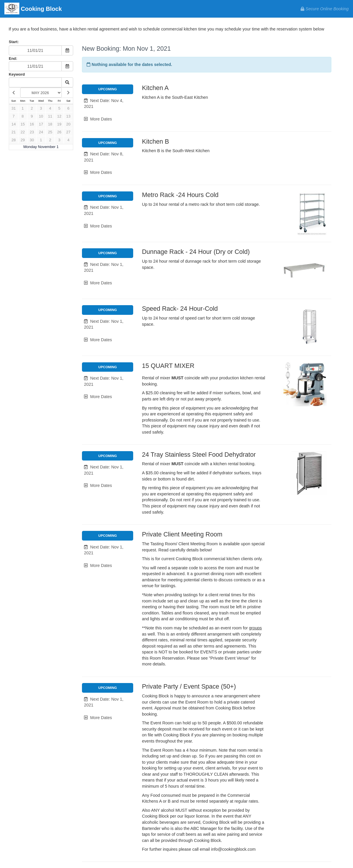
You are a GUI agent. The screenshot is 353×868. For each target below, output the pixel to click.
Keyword (17, 74)
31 (13, 108)
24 (41, 132)
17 (41, 124)
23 (32, 132)
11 (50, 116)
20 (68, 124)
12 (59, 116)
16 (32, 124)
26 (59, 132)
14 (13, 124)
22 (23, 132)
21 (13, 132)
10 (41, 116)
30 (32, 140)
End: (13, 58)
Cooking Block (33, 9)
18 (50, 124)
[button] (108, 104)
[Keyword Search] (35, 82)
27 (68, 132)
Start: (14, 42)
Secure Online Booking (325, 9)
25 (50, 132)
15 (23, 124)
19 (59, 124)
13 (68, 116)
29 (23, 140)
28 (13, 140)
